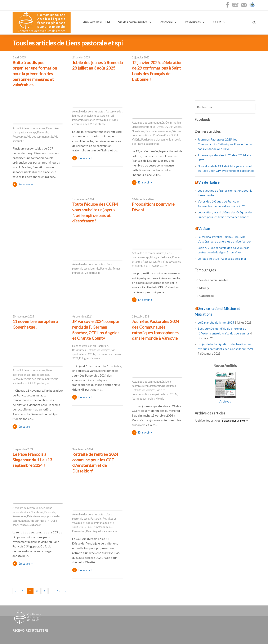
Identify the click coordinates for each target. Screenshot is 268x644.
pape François (21, 525)
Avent (155, 266)
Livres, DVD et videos (169, 127)
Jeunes (85, 116)
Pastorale (166, 22)
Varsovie (95, 358)
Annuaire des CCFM (96, 22)
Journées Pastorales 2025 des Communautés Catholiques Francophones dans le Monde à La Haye (225, 144)
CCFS (54, 521)
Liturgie (95, 269)
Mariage (205, 288)
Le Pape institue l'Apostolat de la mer (222, 259)
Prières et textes (40, 375)
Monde (160, 399)
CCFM (217, 22)
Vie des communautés (133, 22)
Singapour (35, 525)
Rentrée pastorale (97, 531)
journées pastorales (143, 399)
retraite (112, 531)
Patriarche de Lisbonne (155, 140)
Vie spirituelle (98, 124)
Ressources (193, 22)
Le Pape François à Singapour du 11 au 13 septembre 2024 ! (32, 460)
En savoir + (26, 184)
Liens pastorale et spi (24, 132)
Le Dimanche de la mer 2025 (216, 322)
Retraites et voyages (96, 120)
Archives (225, 401)
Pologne (84, 358)
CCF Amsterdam (98, 527)
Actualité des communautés (29, 128)
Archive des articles (208, 420)
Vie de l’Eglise (209, 182)
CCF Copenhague (39, 383)
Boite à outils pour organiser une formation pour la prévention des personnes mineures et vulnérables (35, 74)
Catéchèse (52, 128)
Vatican (204, 229)
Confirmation (173, 123)
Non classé (138, 131)
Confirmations (161, 135)
